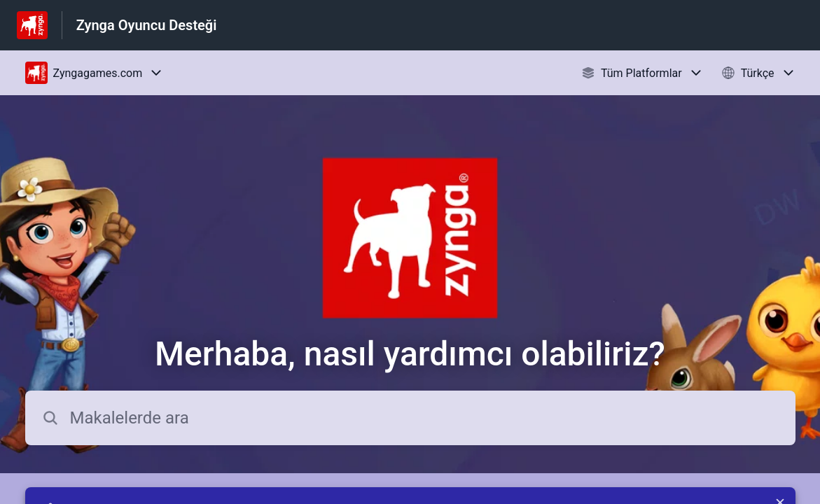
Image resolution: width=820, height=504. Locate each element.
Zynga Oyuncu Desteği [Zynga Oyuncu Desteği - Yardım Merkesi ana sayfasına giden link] (147, 25)
